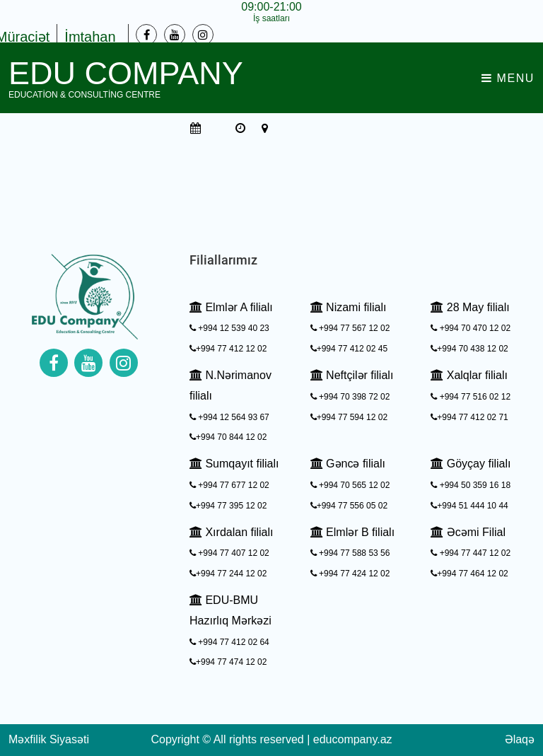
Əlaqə (520, 739)
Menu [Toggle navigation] (508, 78)
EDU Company (126, 78)
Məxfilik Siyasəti (49, 739)
